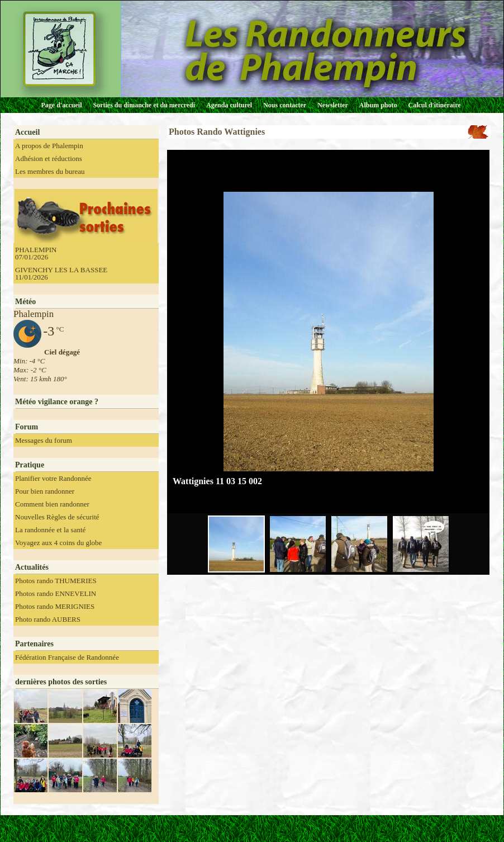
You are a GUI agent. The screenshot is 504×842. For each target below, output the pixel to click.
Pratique (30, 465)
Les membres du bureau (50, 171)
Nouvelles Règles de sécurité (57, 517)
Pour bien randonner (45, 491)
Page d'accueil (62, 105)
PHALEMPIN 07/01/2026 (36, 253)
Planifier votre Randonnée (53, 478)
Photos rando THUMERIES (56, 581)
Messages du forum (44, 440)
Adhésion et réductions (49, 159)
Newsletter (333, 105)
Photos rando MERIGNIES (55, 606)
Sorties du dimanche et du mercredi (144, 105)
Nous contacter (285, 105)
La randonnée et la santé (50, 530)
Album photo (378, 105)
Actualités (32, 567)
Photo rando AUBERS (48, 619)
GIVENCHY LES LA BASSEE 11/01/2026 (61, 273)
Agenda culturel (229, 105)
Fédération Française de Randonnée (67, 657)
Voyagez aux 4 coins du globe (58, 543)
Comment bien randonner (52, 504)
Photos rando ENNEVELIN (56, 593)
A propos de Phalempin (49, 146)
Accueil (27, 132)
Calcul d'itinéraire (434, 105)
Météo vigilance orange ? (57, 402)
